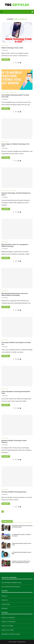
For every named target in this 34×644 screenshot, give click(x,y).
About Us (4, 596)
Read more (6, 60)
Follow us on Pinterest (8, 618)
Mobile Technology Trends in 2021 (12, 48)
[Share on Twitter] (17, 63)
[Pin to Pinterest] (19, 63)
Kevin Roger (5, 50)
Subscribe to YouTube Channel (11, 634)
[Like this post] (14, 63)
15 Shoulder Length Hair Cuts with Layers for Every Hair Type (22, 526)
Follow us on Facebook (8, 622)
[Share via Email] (20, 63)
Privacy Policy (6, 604)
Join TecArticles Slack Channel (11, 587)
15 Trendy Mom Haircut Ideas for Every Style (21, 553)
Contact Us (5, 600)
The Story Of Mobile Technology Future (14, 492)
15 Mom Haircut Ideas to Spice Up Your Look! (21, 544)
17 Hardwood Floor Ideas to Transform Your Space (21, 535)
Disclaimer (5, 608)
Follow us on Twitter (7, 626)
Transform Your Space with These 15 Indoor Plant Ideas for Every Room (21, 562)
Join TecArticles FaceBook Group (11, 583)
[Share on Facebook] (16, 63)
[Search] (30, 12)
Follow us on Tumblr (7, 630)
